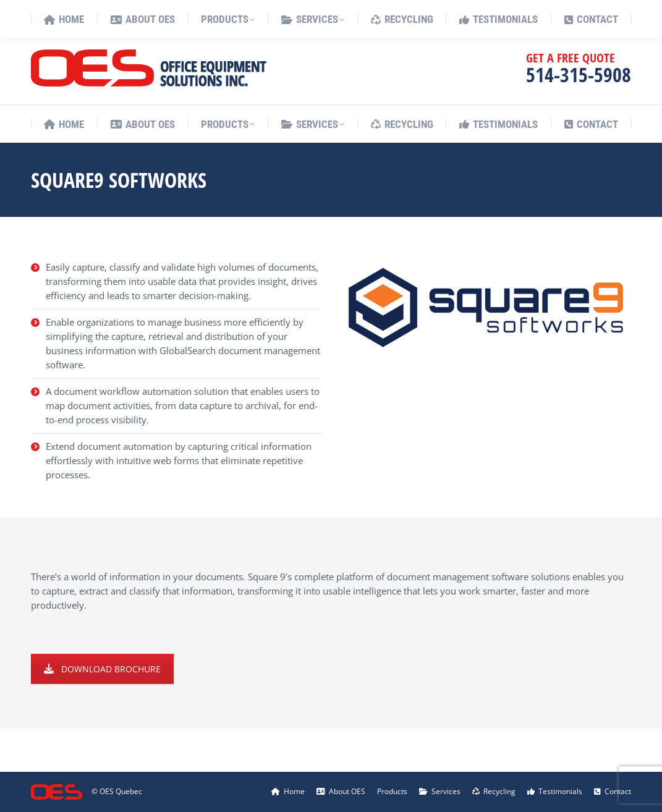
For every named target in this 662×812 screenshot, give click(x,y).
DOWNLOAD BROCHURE (102, 669)
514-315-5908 (579, 74)
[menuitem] (601, 16)
